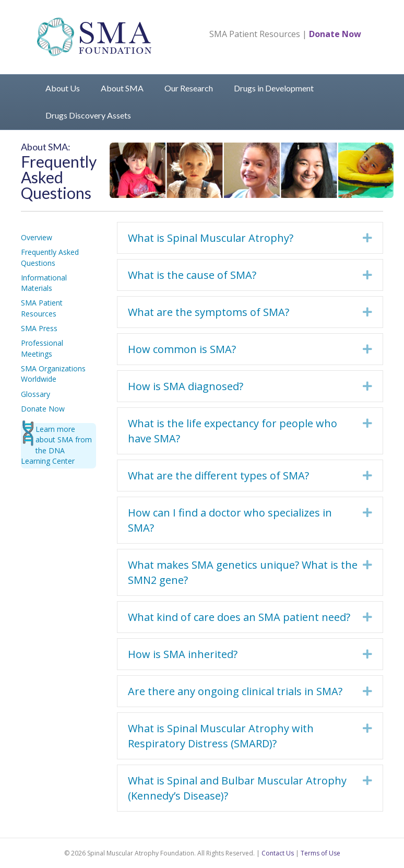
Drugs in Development (274, 88)
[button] (367, 238)
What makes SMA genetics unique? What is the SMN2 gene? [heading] (243, 572)
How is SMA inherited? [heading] (183, 654)
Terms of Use (320, 853)
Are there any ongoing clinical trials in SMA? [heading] (235, 691)
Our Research (189, 88)
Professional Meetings (42, 348)
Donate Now (335, 34)
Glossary (35, 394)
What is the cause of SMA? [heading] (192, 275)
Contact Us (278, 853)
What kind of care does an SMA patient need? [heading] (239, 617)
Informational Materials (44, 283)
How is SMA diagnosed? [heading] (186, 386)
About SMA (122, 88)
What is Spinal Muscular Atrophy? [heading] (211, 238)
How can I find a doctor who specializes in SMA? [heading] (230, 520)
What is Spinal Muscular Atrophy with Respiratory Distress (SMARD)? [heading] (221, 736)
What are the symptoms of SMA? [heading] (209, 312)
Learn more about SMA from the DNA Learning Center (56, 445)
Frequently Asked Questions (50, 257)
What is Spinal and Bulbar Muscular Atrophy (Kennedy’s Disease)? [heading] (237, 788)
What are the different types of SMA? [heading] (218, 476)
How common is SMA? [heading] (182, 349)
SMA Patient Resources (255, 34)
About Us (63, 88)
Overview (37, 237)
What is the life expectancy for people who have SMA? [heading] (233, 431)
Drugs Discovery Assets (88, 115)
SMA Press (39, 328)
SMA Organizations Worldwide (53, 374)
